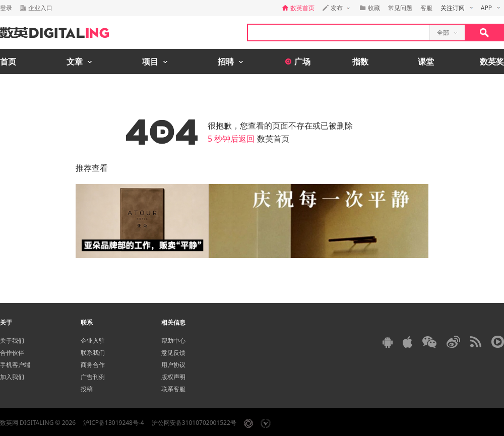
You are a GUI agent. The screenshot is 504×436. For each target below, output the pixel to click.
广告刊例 (93, 377)
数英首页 (273, 139)
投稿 (87, 389)
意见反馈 (173, 353)
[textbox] (339, 33)
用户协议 (173, 365)
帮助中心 (173, 340)
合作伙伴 (12, 353)
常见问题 (400, 8)
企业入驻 (93, 340)
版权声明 (173, 377)
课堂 (426, 61)
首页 (8, 61)
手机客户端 (15, 365)
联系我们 (93, 353)
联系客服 (173, 389)
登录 (6, 8)
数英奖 (492, 61)
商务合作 (93, 365)
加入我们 (12, 377)
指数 (360, 61)
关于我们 (12, 340)
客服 (426, 8)
